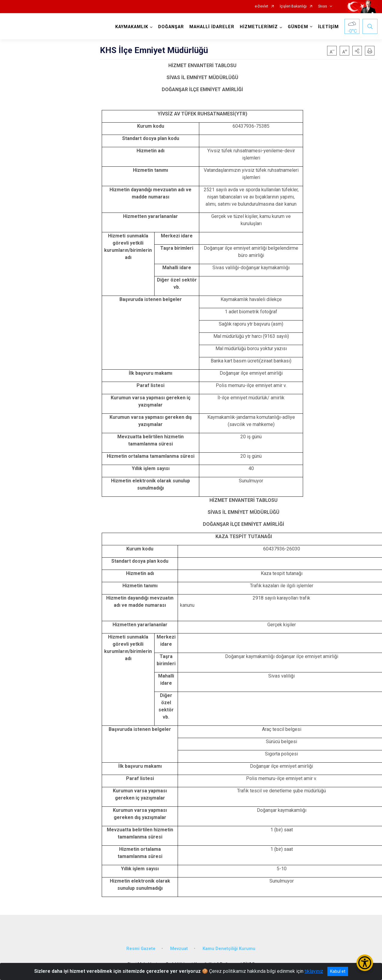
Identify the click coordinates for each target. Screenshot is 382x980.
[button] (357, 51)
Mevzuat (179, 949)
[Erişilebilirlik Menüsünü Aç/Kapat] (365, 963)
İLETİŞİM (328, 27)
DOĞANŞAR (171, 27)
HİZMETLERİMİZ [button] (259, 27)
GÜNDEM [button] (298, 27)
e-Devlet (262, 6)
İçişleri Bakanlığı (293, 6)
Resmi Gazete (141, 949)
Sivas (323, 6)
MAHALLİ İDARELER (212, 27)
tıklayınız (314, 971)
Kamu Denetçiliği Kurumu (229, 949)
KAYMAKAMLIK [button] (132, 27)
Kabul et (338, 971)
